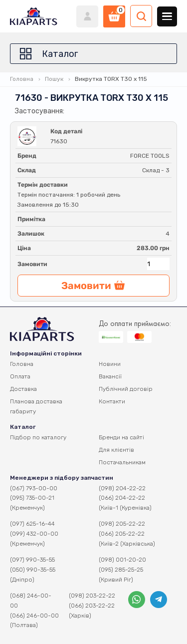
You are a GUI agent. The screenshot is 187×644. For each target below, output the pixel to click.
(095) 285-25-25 (121, 570)
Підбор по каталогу (38, 437)
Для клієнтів (116, 450)
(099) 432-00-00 (34, 534)
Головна (22, 79)
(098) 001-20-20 (122, 560)
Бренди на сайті (121, 437)
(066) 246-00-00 (34, 616)
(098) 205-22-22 (122, 524)
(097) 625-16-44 (32, 524)
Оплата (20, 376)
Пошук (54, 79)
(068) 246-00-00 (31, 601)
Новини (110, 364)
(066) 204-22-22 (122, 498)
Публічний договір (126, 389)
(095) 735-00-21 (32, 498)
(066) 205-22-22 (122, 534)
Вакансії (110, 376)
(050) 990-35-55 (33, 570)
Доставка (23, 389)
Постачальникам (122, 462)
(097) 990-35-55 (32, 560)
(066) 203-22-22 (92, 606)
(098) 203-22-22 (92, 596)
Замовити (32, 264)
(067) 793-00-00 (34, 488)
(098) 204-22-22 (122, 488)
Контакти (112, 401)
